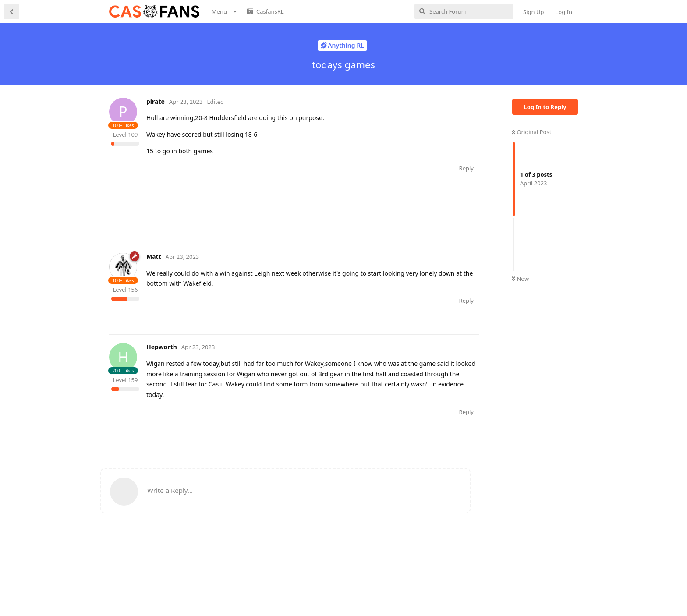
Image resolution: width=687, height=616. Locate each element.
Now (520, 279)
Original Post (531, 132)
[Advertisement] (269, 222)
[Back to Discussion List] (11, 11)
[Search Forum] (464, 11)
